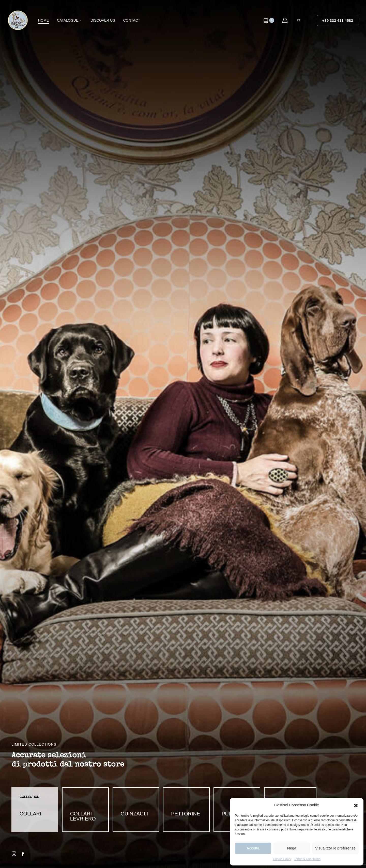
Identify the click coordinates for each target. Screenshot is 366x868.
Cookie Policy (282, 859)
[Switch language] (301, 20)
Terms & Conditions (307, 859)
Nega (292, 848)
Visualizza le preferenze (335, 848)
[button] (356, 805)
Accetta (253, 848)
